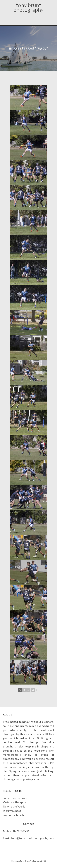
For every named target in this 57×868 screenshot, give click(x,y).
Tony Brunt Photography (28, 7)
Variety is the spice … (16, 802)
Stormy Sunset (12, 811)
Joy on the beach (13, 815)
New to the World (14, 806)
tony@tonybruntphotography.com (33, 838)
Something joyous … (15, 798)
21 (33, 690)
